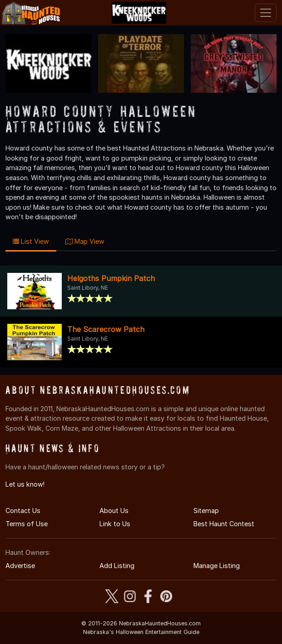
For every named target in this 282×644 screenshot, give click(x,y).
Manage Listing (217, 566)
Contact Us (23, 511)
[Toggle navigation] (266, 13)
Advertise (20, 566)
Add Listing (117, 566)
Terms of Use (27, 524)
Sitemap (206, 511)
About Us (114, 511)
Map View (85, 241)
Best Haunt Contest (224, 524)
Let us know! (25, 484)
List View (31, 241)
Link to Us (115, 524)
